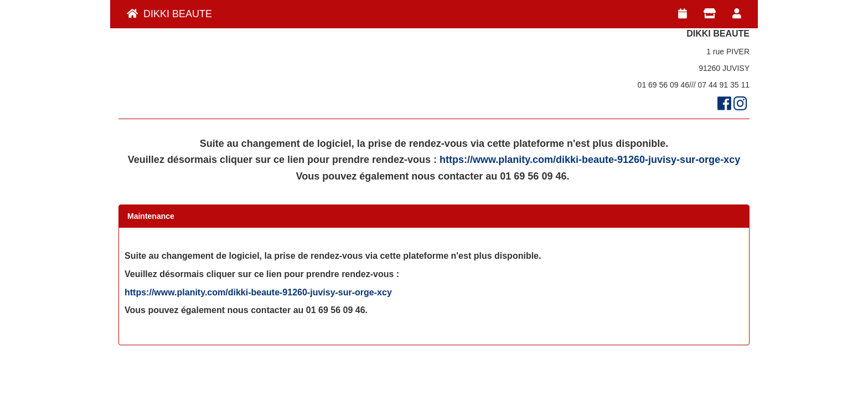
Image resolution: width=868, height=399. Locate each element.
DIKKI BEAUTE (169, 14)
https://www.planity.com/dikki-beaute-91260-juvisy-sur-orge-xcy (590, 160)
